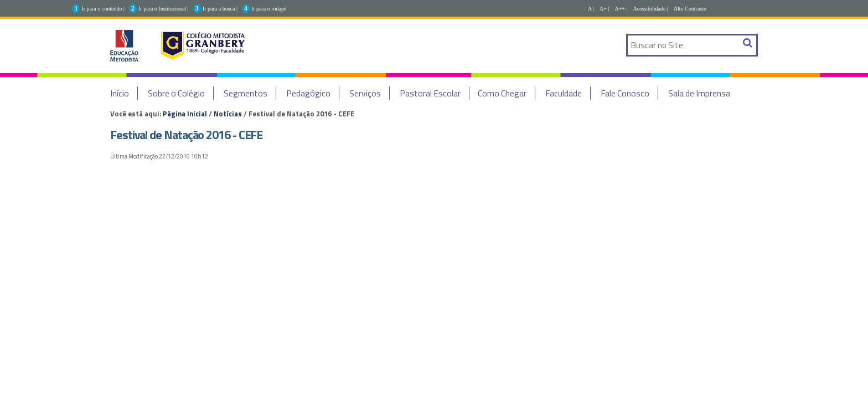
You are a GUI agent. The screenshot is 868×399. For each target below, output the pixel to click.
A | (591, 9)
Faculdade (564, 93)
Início (120, 93)
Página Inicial (185, 114)
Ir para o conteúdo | (103, 9)
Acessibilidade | (650, 9)
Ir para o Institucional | (164, 9)
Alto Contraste (690, 9)
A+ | (604, 9)
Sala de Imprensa (699, 93)
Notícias (228, 114)
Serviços (365, 93)
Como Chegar (502, 93)
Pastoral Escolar (430, 93)
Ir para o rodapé (269, 9)
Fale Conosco (625, 93)
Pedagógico (308, 93)
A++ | (621, 9)
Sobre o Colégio (176, 93)
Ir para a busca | (220, 9)
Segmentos (246, 93)
